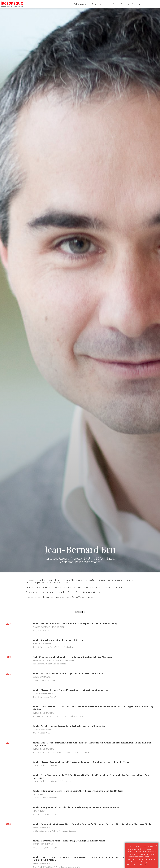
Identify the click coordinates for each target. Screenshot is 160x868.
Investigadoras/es (113, 6)
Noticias (129, 6)
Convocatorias (95, 6)
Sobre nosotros (79, 6)
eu (151, 6)
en (155, 6)
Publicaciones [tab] (80, 617)
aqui (147, 864)
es (148, 6)
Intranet (140, 6)
